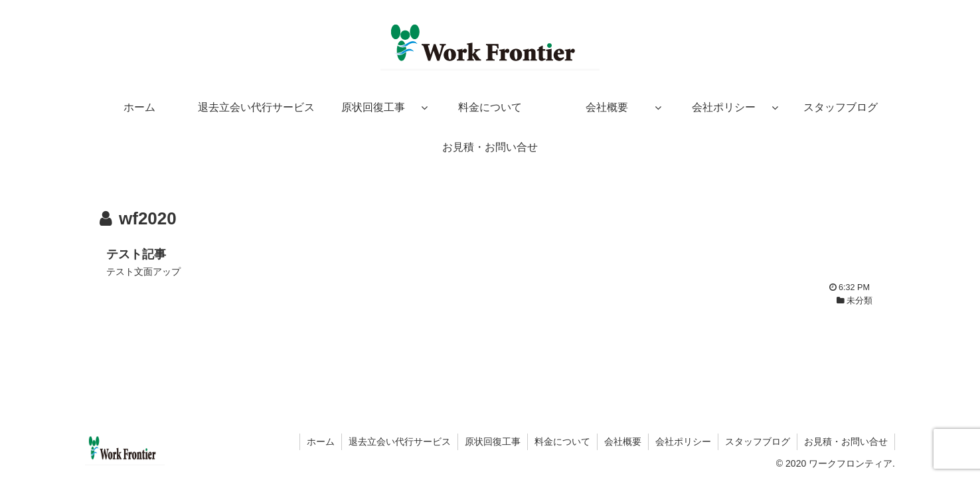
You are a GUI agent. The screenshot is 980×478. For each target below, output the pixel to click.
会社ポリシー (683, 441)
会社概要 (623, 441)
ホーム (321, 441)
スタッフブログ (758, 441)
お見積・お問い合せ (846, 441)
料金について (562, 441)
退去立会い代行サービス (400, 441)
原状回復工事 (493, 441)
